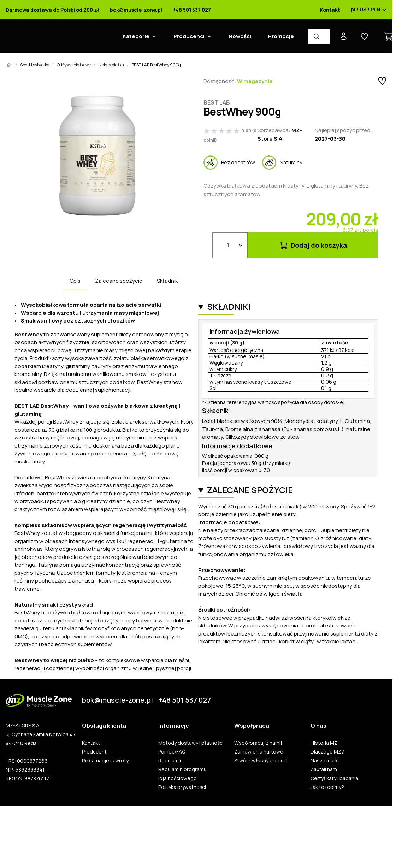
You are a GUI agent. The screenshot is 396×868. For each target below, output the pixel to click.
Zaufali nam (324, 769)
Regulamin (170, 761)
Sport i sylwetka (35, 65)
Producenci (189, 36)
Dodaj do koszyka (313, 245)
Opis (75, 281)
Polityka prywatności (182, 787)
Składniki (168, 281)
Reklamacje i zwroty (105, 761)
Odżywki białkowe (74, 65)
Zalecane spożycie (119, 281)
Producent (94, 752)
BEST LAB (217, 102)
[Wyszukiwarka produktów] (319, 36)
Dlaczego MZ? (327, 752)
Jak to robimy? (327, 787)
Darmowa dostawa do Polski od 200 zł (52, 10)
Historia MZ (324, 743)
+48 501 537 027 (192, 10)
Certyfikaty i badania (334, 778)
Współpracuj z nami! (258, 743)
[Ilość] (230, 245)
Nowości (240, 36)
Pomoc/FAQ (172, 752)
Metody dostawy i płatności (191, 743)
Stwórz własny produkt (261, 761)
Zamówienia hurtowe (259, 752)
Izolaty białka (111, 65)
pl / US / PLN (369, 10)
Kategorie (136, 36)
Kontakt (330, 10)
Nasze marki (325, 761)
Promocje (281, 36)
